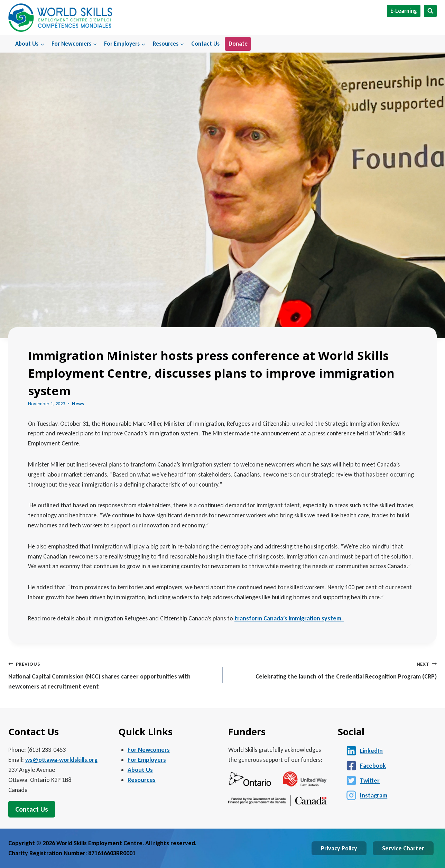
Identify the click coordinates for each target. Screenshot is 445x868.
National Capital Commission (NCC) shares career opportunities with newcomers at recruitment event (112, 675)
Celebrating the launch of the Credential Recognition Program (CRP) (333, 670)
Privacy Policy (339, 848)
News (78, 404)
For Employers (147, 760)
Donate (238, 44)
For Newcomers (149, 750)
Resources (142, 780)
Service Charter (403, 848)
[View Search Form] (430, 11)
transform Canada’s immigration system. (289, 618)
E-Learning (404, 11)
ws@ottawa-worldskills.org (61, 760)
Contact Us (205, 44)
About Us (140, 770)
